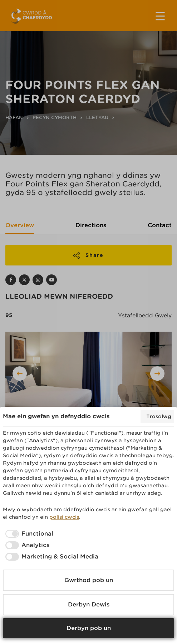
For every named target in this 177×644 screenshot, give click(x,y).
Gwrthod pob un (89, 580)
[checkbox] (28, 534)
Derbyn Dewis (89, 604)
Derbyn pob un (89, 628)
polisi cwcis (64, 517)
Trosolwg (159, 416)
